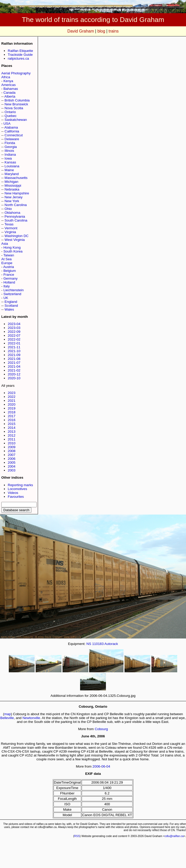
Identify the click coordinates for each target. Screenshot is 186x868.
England (11, 302)
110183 (98, 644)
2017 (12, 416)
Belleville (7, 718)
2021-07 (14, 363)
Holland (9, 282)
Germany (10, 278)
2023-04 (14, 324)
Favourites (16, 497)
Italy (6, 286)
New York (12, 201)
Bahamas (11, 89)
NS (89, 644)
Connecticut (14, 135)
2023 (12, 393)
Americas (9, 85)
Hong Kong (12, 247)
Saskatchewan (16, 120)
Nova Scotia (14, 108)
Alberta (10, 96)
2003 (12, 470)
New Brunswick (16, 104)
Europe (7, 263)
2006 (12, 459)
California (12, 131)
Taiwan (9, 255)
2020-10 (14, 378)
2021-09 (14, 355)
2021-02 (14, 370)
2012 (12, 435)
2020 (12, 404)
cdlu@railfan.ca (174, 836)
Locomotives (17, 489)
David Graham (81, 31)
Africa (6, 77)
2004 (12, 466)
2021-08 (14, 359)
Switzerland (12, 294)
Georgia (11, 147)
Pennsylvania (15, 216)
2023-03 (14, 328)
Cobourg (101, 729)
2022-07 (14, 336)
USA (7, 124)
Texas (9, 224)
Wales (9, 309)
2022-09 (14, 332)
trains (114, 31)
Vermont (11, 228)
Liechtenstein (14, 290)
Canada (9, 93)
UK (6, 298)
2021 (12, 401)
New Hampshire (17, 193)
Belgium (10, 271)
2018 (12, 412)
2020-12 (14, 374)
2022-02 (14, 339)
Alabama (11, 127)
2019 (12, 408)
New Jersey (14, 197)
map (7, 714)
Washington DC (17, 236)
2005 (12, 463)
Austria (8, 267)
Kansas (10, 162)
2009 (12, 447)
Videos (13, 493)
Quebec (11, 116)
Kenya (8, 81)
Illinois (9, 151)
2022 (12, 397)
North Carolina (16, 205)
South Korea (13, 251)
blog (101, 31)
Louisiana (12, 166)
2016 (12, 420)
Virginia (10, 232)
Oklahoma (13, 213)
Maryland (12, 174)
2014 (12, 428)
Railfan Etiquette (20, 51)
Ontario (10, 112)
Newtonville (31, 718)
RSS (77, 836)
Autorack (111, 644)
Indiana (10, 155)
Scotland (11, 306)
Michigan (11, 182)
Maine (9, 170)
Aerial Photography (16, 73)
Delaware (12, 139)
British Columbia (17, 100)
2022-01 (14, 343)
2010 (12, 443)
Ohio (8, 209)
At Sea (6, 259)
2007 (12, 455)
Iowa (8, 158)
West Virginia (15, 240)
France (9, 275)
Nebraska (12, 189)
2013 (12, 432)
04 (108, 766)
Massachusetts (16, 178)
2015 (12, 424)
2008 (12, 451)
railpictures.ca (18, 58)
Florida (10, 143)
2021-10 (14, 351)
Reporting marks (20, 485)
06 (103, 766)
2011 (12, 439)
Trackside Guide (20, 55)
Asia (5, 244)
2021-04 (14, 366)
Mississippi (13, 186)
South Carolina (16, 220)
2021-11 (14, 347)
